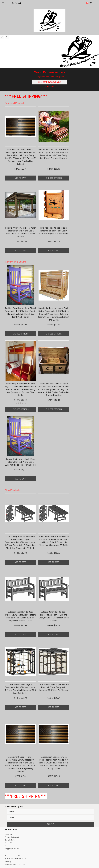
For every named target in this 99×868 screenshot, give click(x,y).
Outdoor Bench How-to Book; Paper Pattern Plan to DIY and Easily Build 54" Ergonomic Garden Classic (54, 616)
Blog (7, 846)
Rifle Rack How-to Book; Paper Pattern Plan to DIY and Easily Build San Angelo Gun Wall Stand (54, 231)
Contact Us (9, 843)
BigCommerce (20, 864)
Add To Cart (21, 178)
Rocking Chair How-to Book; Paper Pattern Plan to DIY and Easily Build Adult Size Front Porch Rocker (21, 462)
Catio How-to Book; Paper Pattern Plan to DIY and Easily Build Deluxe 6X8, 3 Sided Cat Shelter (54, 687)
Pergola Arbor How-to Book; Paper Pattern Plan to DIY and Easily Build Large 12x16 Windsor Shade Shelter (21, 232)
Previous (2, 37)
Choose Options (54, 178)
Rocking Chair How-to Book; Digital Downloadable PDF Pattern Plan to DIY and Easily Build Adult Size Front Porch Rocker (21, 313)
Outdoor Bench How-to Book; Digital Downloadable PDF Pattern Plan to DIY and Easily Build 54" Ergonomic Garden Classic (21, 616)
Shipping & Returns (12, 849)
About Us (8, 834)
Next (7, 37)
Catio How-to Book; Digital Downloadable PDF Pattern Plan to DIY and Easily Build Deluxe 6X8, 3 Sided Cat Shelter (21, 689)
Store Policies (10, 840)
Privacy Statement (12, 837)
